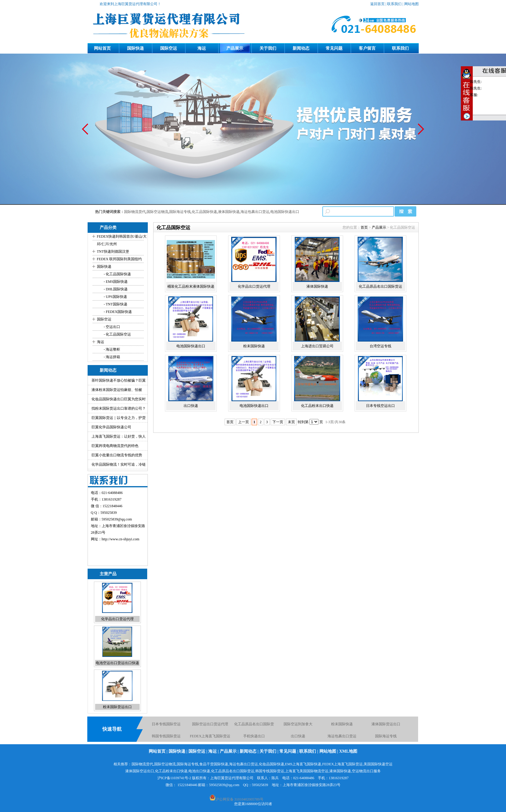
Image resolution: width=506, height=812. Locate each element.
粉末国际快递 (254, 346)
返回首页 (377, 4)
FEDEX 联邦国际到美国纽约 (120, 259)
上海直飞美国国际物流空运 (307, 771)
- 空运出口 (112, 327)
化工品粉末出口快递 (317, 406)
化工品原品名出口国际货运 (380, 286)
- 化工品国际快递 (117, 274)
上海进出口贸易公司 (317, 346)
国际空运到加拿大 (298, 724)
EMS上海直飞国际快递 (303, 764)
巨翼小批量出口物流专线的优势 (117, 455)
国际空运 (169, 48)
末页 (291, 422)
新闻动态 (301, 48)
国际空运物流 (157, 212)
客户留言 (367, 48)
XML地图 (348, 751)
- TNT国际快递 (115, 304)
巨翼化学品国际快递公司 (111, 427)
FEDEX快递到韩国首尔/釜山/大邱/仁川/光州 (122, 240)
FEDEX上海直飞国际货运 (210, 736)
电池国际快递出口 (285, 212)
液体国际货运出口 (386, 724)
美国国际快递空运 (378, 764)
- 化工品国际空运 (117, 334)
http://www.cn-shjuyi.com (121, 539)
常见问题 (334, 48)
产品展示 (235, 48)
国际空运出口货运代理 (210, 724)
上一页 (244, 422)
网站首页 (102, 48)
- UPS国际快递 (115, 297)
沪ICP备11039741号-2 (174, 778)
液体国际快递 (229, 212)
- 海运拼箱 (112, 357)
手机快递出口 (254, 736)
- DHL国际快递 (115, 289)
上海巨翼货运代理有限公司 (232, 778)
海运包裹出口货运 (255, 212)
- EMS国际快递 (115, 282)
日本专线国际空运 (166, 724)
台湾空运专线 (380, 346)
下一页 (278, 422)
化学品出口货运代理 (117, 619)
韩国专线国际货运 (166, 736)
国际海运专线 (180, 212)
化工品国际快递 (204, 212)
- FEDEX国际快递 (118, 312)
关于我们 (268, 48)
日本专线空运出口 (380, 406)
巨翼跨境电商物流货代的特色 (115, 446)
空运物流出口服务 (366, 771)
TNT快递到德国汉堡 (113, 251)
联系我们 (394, 4)
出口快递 (191, 406)
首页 (364, 227)
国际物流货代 (135, 212)
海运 (202, 48)
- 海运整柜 (112, 349)
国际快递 (135, 48)
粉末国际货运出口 (117, 707)
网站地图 (411, 4)
